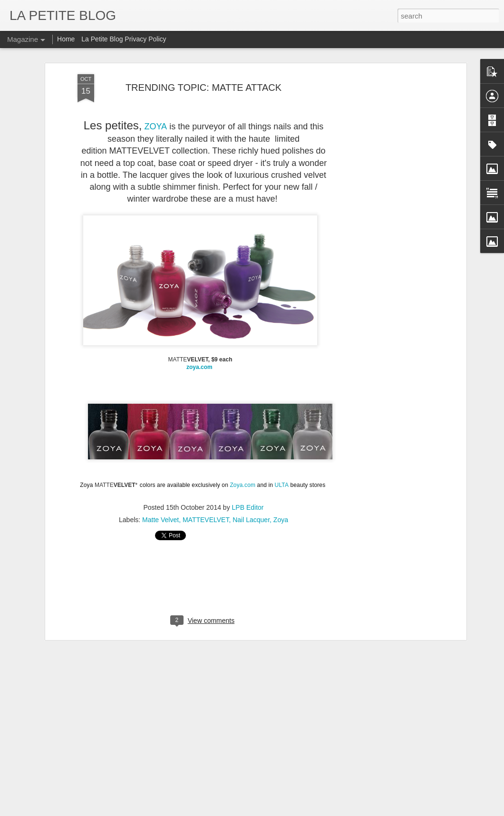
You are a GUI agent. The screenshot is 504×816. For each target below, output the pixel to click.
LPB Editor (248, 506)
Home (66, 39)
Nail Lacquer (251, 519)
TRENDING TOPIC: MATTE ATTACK (204, 86)
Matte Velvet (160, 519)
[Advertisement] (382, 223)
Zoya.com (242, 484)
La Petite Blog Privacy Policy (124, 39)
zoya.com (200, 366)
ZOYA (155, 125)
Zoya (281, 519)
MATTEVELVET (206, 519)
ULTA (282, 484)
